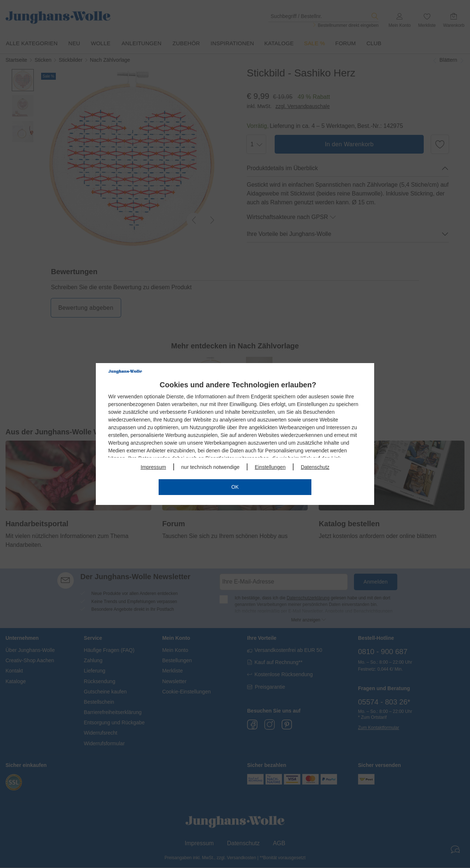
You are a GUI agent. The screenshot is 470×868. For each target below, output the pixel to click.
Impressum (153, 467)
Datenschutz (315, 467)
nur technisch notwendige (211, 467)
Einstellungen (270, 467)
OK (235, 487)
